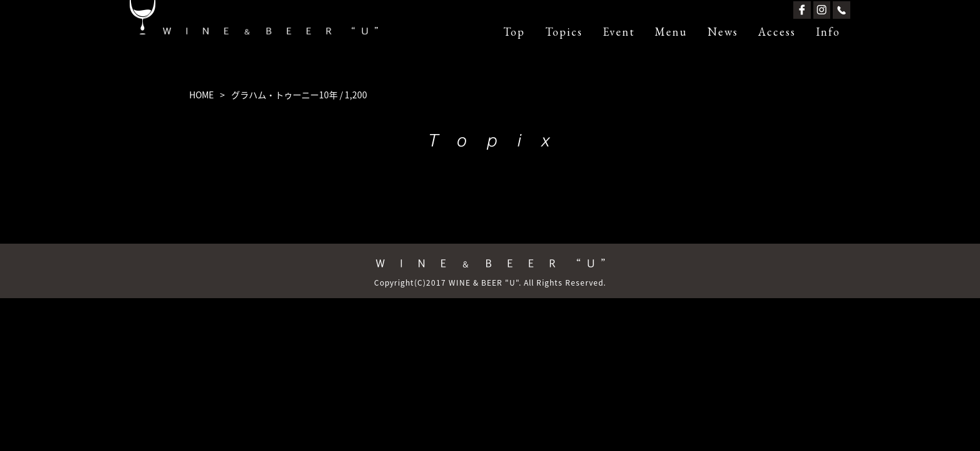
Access (777, 32)
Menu (671, 32)
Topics (564, 32)
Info (828, 32)
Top (514, 32)
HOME (201, 95)
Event (619, 32)
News (723, 32)
